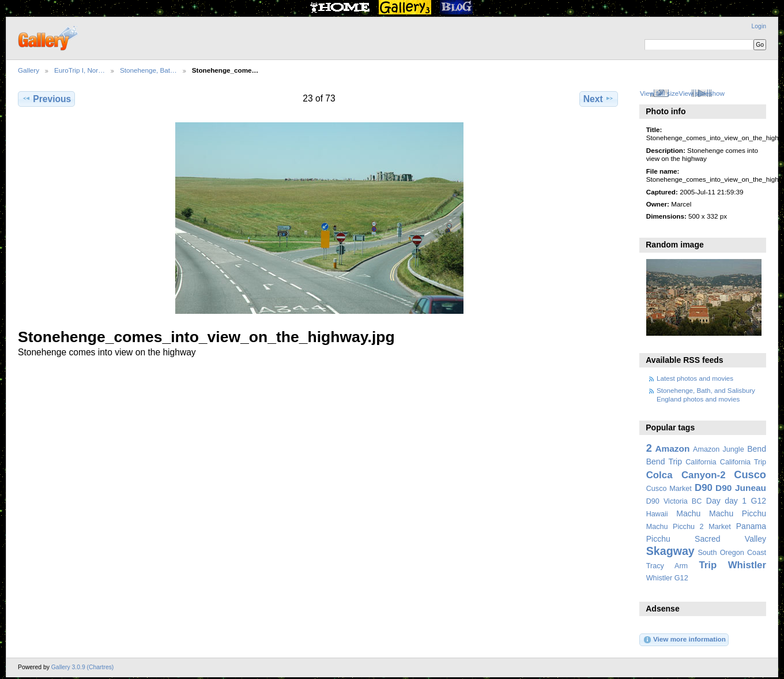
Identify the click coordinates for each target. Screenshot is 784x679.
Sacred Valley (730, 539)
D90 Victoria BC (674, 501)
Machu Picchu (738, 513)
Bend (757, 449)
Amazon (672, 449)
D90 (704, 488)
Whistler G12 (667, 578)
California (701, 462)
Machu (688, 513)
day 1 (736, 501)
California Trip (743, 462)
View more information (684, 640)
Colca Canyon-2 (686, 475)
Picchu (658, 539)
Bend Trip (664, 462)
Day (713, 501)
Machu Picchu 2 (675, 527)
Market (720, 527)
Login (759, 26)
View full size (659, 93)
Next (599, 99)
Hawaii (657, 514)
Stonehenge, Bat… (148, 70)
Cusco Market (669, 489)
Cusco (750, 474)
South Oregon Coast (732, 553)
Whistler (747, 565)
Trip (708, 565)
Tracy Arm (667, 566)
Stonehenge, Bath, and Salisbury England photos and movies (706, 394)
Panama (751, 526)
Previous (46, 99)
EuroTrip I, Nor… (80, 70)
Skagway (670, 551)
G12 (758, 501)
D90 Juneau (741, 488)
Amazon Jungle (719, 449)
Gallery (29, 70)
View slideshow (702, 93)
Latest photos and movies (695, 378)
